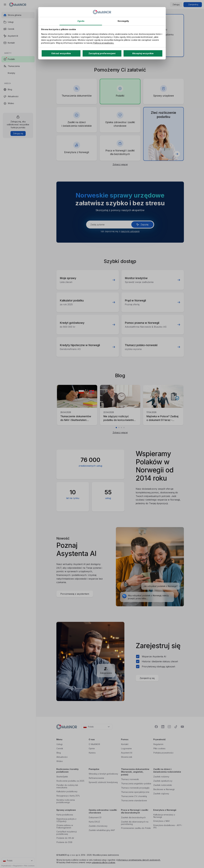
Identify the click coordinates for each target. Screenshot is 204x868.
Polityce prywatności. (104, 43)
